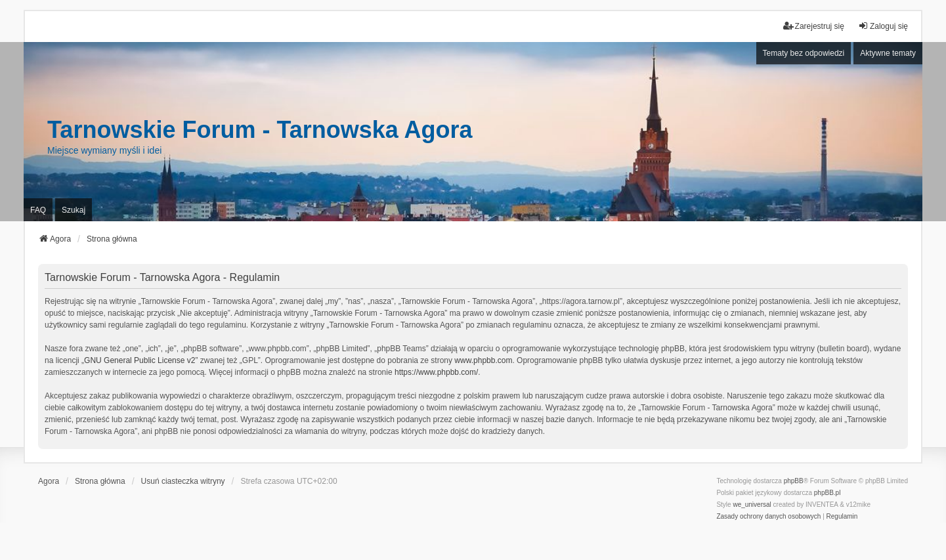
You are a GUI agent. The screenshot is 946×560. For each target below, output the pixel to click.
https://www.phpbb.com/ (436, 372)
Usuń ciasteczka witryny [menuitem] (183, 481)
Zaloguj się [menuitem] (883, 26)
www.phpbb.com (483, 360)
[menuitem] (768, 517)
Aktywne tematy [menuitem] (888, 53)
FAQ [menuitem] (38, 210)
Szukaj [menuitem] (74, 210)
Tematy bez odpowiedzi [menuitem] (804, 53)
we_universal (752, 505)
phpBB (794, 481)
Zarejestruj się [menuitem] (814, 26)
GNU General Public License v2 (140, 360)
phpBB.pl (828, 493)
